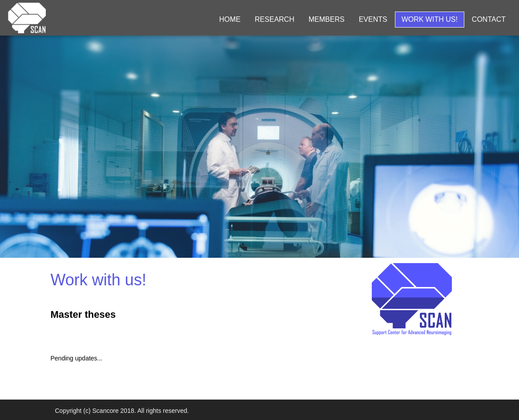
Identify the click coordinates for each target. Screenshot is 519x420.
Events (373, 19)
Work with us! (430, 19)
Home (230, 19)
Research (275, 19)
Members (327, 19)
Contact (489, 19)
